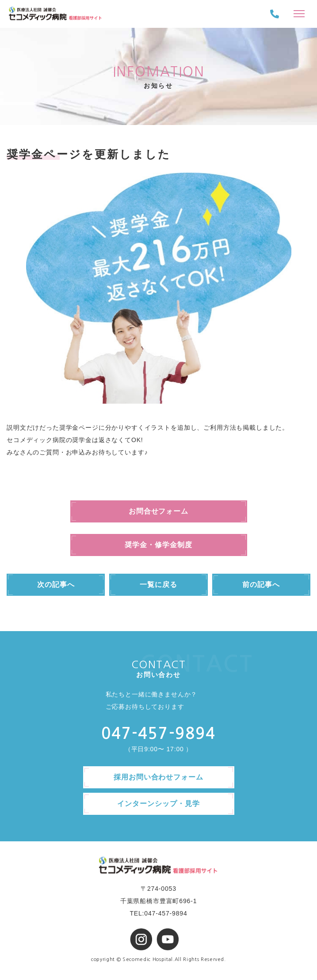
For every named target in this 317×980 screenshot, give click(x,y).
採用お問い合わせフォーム (159, 777)
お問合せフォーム (159, 511)
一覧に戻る (158, 585)
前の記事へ (261, 585)
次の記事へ (56, 585)
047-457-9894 (158, 734)
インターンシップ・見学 (158, 804)
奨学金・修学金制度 (158, 545)
